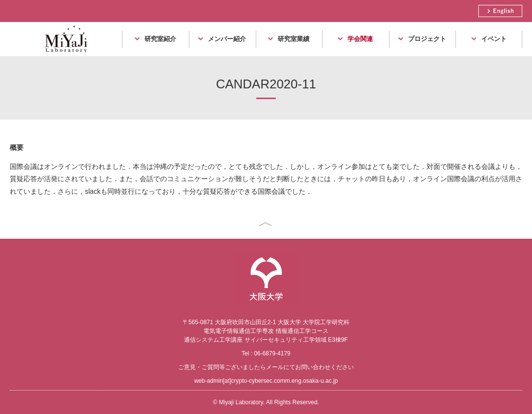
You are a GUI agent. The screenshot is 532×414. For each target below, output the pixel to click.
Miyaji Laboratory (62, 56)
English (500, 11)
